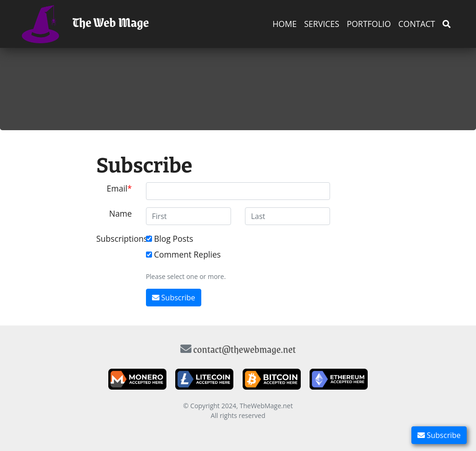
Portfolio (369, 24)
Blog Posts (173, 239)
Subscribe (439, 435)
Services (322, 24)
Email (117, 188)
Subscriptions (118, 239)
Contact (417, 24)
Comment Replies (187, 254)
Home (284, 24)
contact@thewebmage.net (245, 349)
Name (121, 213)
